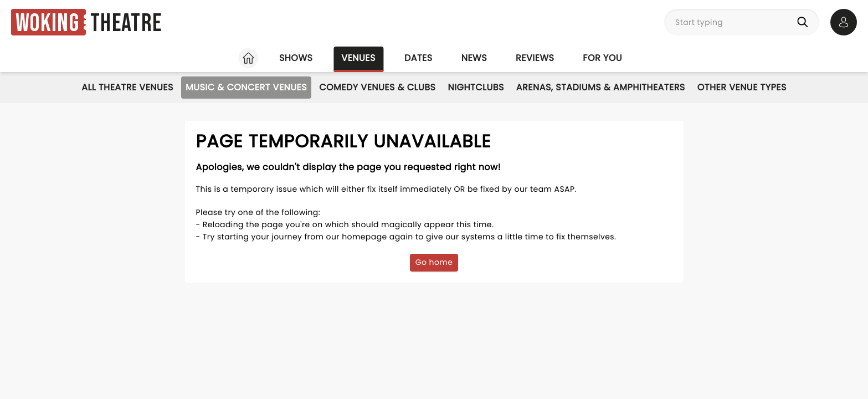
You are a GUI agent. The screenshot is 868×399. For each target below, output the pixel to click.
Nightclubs (476, 87)
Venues (358, 58)
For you (602, 58)
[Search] (805, 22)
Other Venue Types (742, 87)
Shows (296, 58)
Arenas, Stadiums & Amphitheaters (601, 87)
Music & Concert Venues (246, 87)
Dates (418, 58)
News (474, 58)
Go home (434, 262)
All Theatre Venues (127, 87)
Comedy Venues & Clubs (377, 87)
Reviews (535, 58)
